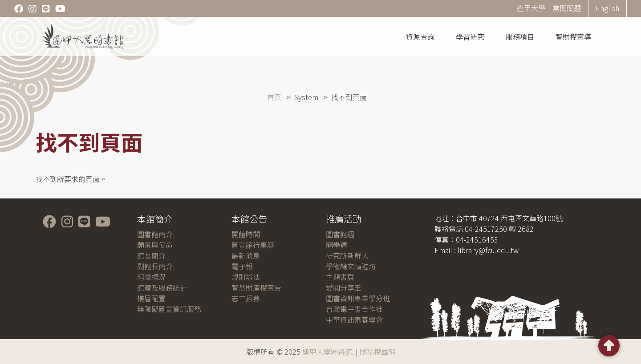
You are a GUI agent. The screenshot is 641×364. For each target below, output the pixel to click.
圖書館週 (340, 234)
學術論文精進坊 (351, 266)
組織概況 (151, 277)
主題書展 (340, 277)
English (607, 8)
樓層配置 (151, 298)
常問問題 (567, 8)
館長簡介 (151, 255)
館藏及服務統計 (162, 287)
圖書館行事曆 (253, 245)
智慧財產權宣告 (256, 287)
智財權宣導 (573, 36)
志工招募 (246, 298)
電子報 (242, 266)
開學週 (337, 245)
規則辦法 (246, 277)
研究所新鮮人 (347, 255)
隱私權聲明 (377, 352)
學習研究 (470, 36)
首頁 (274, 97)
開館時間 (246, 234)
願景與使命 (155, 245)
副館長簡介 (155, 266)
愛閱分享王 (344, 287)
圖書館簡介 (155, 234)
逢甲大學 (531, 8)
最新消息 (246, 255)
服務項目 (520, 36)
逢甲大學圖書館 (327, 352)
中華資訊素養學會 (354, 320)
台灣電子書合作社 (354, 309)
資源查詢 (420, 36)
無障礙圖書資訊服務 (169, 309)
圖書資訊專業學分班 (358, 298)
